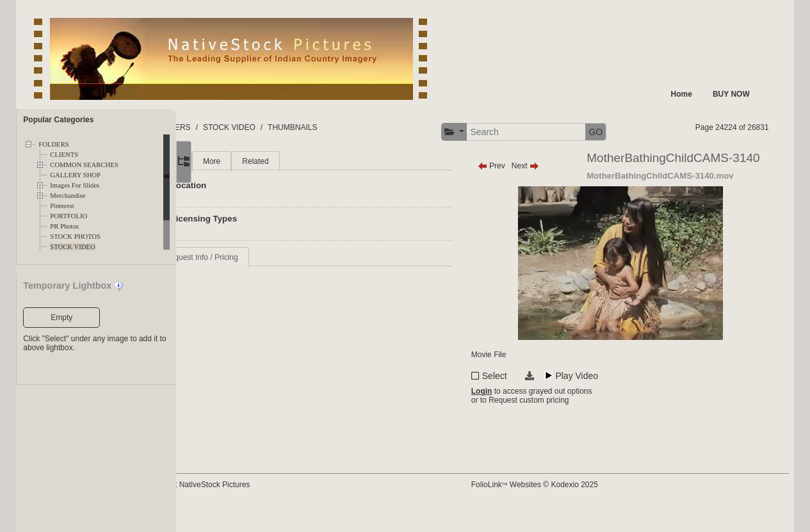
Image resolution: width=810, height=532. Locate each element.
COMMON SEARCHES (84, 165)
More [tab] (276, 161)
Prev (522, 166)
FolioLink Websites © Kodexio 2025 (565, 504)
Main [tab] (237, 161)
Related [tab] (320, 161)
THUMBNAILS (356, 127)
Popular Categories (58, 120)
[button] (484, 132)
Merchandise (68, 196)
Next (555, 166)
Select (525, 398)
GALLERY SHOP (75, 175)
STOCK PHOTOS (75, 237)
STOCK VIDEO (72, 247)
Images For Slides (75, 185)
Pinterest (62, 206)
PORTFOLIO (69, 216)
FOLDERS (53, 144)
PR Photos (64, 226)
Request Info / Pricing (265, 257)
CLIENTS (64, 155)
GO (626, 132)
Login (512, 415)
